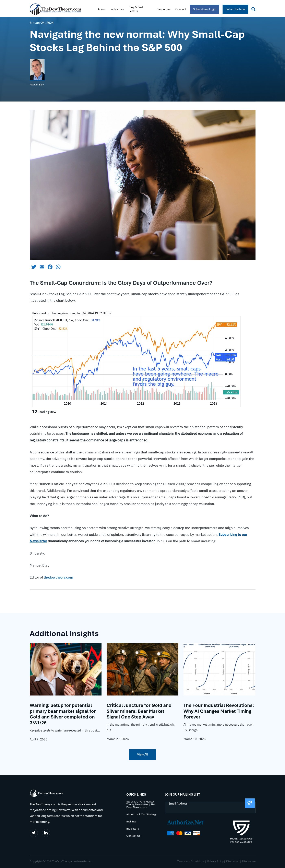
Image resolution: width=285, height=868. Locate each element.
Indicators (117, 9)
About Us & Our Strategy (141, 815)
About (102, 9)
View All (142, 754)
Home (92, 9)
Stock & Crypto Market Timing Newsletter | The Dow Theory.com (141, 805)
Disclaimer (233, 861)
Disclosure (249, 861)
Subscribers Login (205, 9)
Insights (131, 822)
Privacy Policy (215, 861)
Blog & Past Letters (136, 9)
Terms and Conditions (191, 861)
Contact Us (133, 836)
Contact (181, 9)
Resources (164, 9)
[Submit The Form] (250, 803)
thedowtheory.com (58, 577)
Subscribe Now (235, 9)
